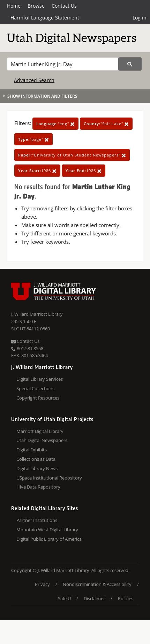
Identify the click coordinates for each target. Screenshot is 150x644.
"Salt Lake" (106, 124)
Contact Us (64, 6)
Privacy (42, 584)
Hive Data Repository (38, 487)
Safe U (64, 598)
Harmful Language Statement (45, 18)
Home (14, 6)
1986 (37, 171)
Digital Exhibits (32, 450)
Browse (36, 6)
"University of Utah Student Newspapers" (72, 155)
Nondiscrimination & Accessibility (97, 584)
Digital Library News (37, 468)
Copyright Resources (38, 398)
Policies (126, 598)
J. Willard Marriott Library (37, 314)
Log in (140, 18)
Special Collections (35, 388)
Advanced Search (34, 80)
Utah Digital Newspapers (42, 440)
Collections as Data (36, 459)
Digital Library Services (40, 379)
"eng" (55, 124)
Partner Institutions (37, 520)
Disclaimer (94, 598)
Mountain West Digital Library (47, 530)
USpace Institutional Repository (49, 478)
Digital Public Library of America (49, 539)
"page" (33, 139)
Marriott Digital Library (40, 431)
